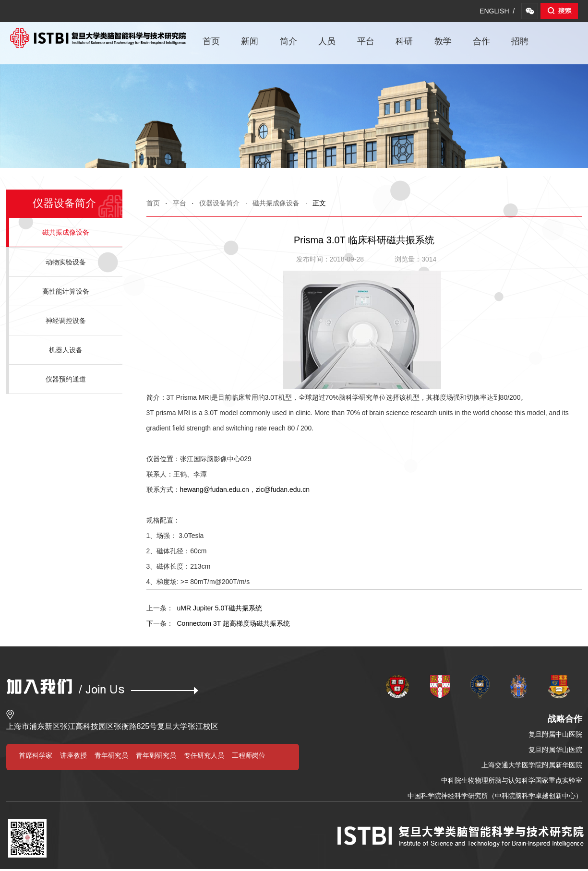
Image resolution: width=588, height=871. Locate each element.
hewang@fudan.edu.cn (215, 489)
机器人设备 (66, 350)
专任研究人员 (204, 755)
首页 (211, 41)
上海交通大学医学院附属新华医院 (532, 765)
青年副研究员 (156, 755)
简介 (288, 41)
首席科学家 (36, 755)
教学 (443, 41)
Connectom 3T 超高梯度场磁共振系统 (218, 623)
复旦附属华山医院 (555, 750)
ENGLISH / (497, 11)
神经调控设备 (66, 321)
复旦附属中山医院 (555, 734)
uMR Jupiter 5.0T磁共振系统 (204, 608)
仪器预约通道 (66, 379)
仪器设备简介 (219, 203)
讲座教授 (73, 755)
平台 (366, 41)
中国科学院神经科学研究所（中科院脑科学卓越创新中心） (495, 796)
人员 (327, 41)
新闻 (250, 41)
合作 (481, 41)
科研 (404, 41)
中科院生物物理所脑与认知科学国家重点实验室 (512, 780)
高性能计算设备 (66, 291)
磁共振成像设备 (276, 203)
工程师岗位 (249, 755)
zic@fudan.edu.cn (283, 489)
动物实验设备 (66, 262)
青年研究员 (111, 755)
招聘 (520, 41)
